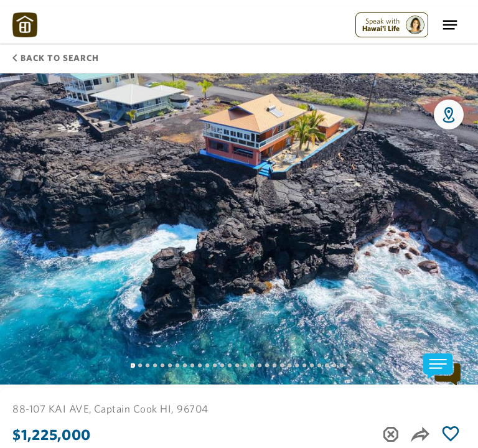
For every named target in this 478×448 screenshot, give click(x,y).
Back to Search (56, 58)
